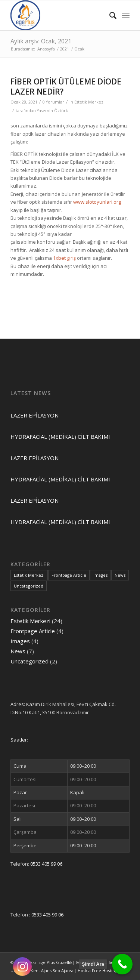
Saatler (19, 740)
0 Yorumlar (53, 102)
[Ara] (109, 15)
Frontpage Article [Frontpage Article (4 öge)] (69, 575)
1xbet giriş (64, 258)
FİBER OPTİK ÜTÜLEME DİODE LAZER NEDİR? (66, 87)
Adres (17, 704)
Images (20, 641)
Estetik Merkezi (89, 102)
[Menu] (126, 15)
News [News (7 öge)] (120, 575)
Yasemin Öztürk (52, 111)
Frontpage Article (33, 631)
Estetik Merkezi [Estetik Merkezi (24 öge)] (29, 575)
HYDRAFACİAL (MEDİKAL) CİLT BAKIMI (60, 437)
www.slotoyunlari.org (97, 202)
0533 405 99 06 (46, 864)
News (18, 651)
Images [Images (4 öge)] (100, 575)
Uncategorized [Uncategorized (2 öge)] (29, 586)
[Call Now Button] (122, 964)
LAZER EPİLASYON (35, 415)
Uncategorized (29, 661)
